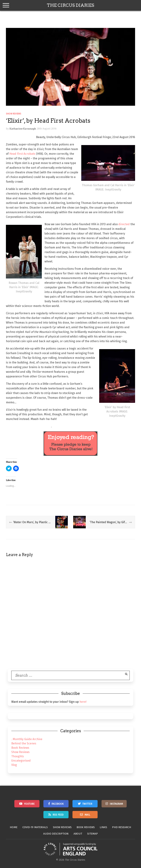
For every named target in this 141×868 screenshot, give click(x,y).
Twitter (87, 804)
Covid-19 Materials (35, 827)
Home (14, 827)
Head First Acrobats (22, 154)
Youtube (29, 804)
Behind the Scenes (24, 743)
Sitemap (93, 834)
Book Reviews (20, 748)
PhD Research (122, 827)
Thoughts (18, 756)
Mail (87, 815)
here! (83, 702)
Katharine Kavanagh (23, 129)
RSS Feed (58, 815)
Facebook (58, 804)
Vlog (14, 765)
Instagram (116, 804)
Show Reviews (14, 114)
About (78, 834)
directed (124, 224)
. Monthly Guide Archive (27, 739)
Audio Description (56, 834)
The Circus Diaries (70, 5)
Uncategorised (21, 761)
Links (104, 827)
